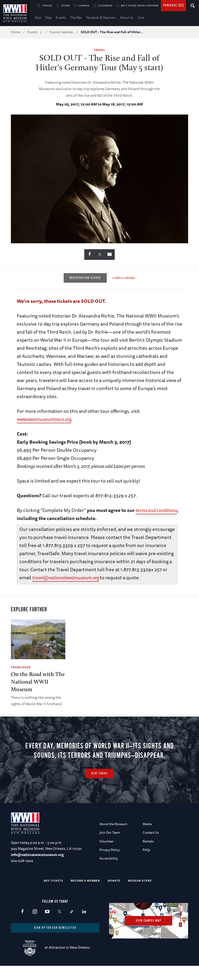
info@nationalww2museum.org (37, 868)
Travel (48, 5)
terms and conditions (156, 510)
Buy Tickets (53, 894)
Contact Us (151, 846)
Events (61, 18)
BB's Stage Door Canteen (140, 5)
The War (76, 18)
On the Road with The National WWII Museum (38, 682)
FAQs (146, 863)
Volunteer (106, 855)
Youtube (47, 925)
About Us (127, 18)
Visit (38, 18)
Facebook (22, 925)
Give (141, 18)
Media (147, 837)
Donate (114, 894)
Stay (48, 18)
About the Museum (113, 837)
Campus (84, 5)
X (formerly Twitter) (59, 925)
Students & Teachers (101, 18)
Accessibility (109, 872)
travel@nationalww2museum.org (66, 577)
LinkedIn (84, 925)
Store (66, 5)
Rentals (148, 855)
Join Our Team (110, 846)
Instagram (35, 925)
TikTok (72, 925)
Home (15, 32)
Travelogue (21, 667)
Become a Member (85, 894)
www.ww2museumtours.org (44, 419)
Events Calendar (62, 32)
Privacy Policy (110, 863)
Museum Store (140, 894)
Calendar (105, 5)
